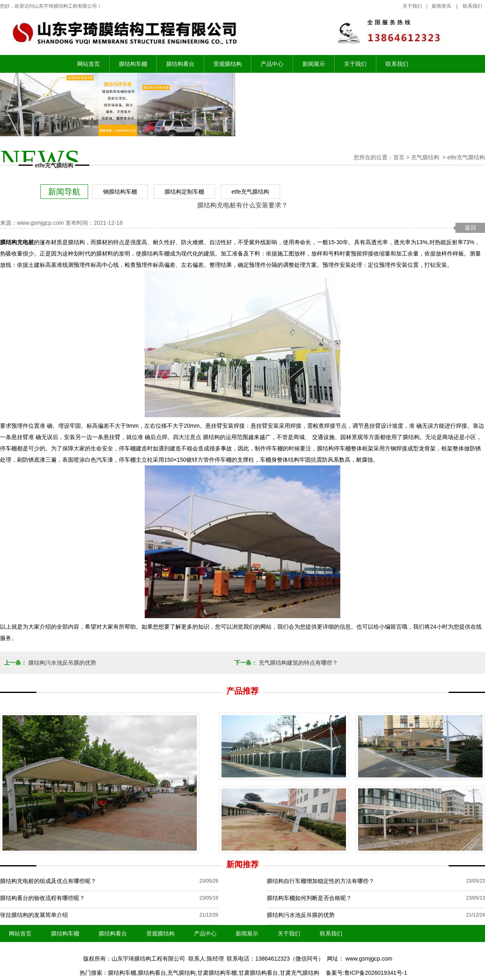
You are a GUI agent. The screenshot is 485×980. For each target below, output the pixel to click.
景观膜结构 (228, 64)
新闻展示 (314, 64)
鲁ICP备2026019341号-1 (376, 973)
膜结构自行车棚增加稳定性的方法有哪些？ (321, 881)
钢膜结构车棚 (120, 192)
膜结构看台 (180, 64)
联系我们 (397, 64)
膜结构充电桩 (17, 242)
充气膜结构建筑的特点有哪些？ (297, 663)
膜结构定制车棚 (184, 192)
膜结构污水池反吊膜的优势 (61, 663)
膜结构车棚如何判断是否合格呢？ (309, 898)
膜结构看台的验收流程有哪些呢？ (42, 898)
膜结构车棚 (133, 64)
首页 (399, 157)
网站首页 (89, 64)
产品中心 (272, 64)
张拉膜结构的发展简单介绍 (34, 915)
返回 (470, 228)
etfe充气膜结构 (250, 192)
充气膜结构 (425, 157)
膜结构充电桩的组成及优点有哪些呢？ (48, 881)
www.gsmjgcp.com (40, 223)
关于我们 (412, 6)
